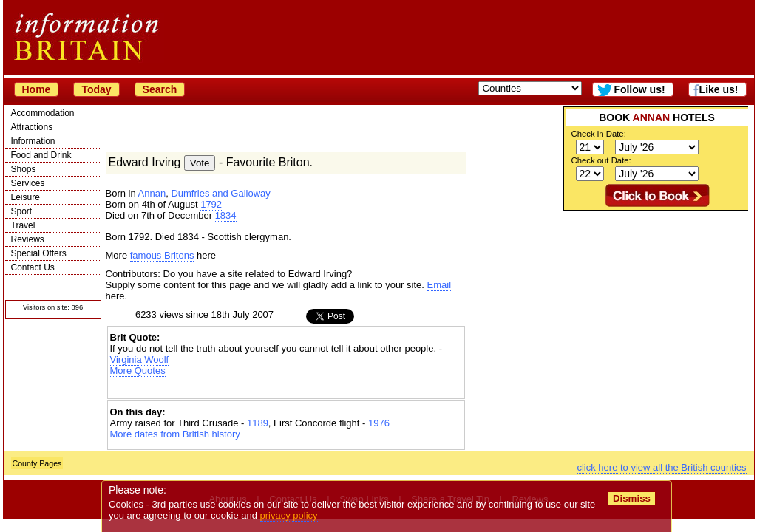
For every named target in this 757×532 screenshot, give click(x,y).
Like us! (719, 89)
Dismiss (632, 498)
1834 (226, 215)
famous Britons (162, 255)
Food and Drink (41, 155)
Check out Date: (601, 160)
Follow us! (639, 89)
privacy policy (289, 515)
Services (28, 183)
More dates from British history (175, 434)
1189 (258, 423)
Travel (23, 225)
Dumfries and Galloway (220, 193)
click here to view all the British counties (661, 467)
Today (96, 89)
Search (160, 89)
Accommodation (43, 113)
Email (439, 285)
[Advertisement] (656, 303)
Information (33, 141)
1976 (379, 423)
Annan (152, 193)
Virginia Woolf (140, 359)
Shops (24, 169)
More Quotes (138, 371)
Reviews (28, 239)
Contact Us (33, 267)
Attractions (32, 127)
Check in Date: (599, 134)
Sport (22, 211)
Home (37, 89)
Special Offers (39, 253)
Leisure (26, 197)
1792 (211, 204)
